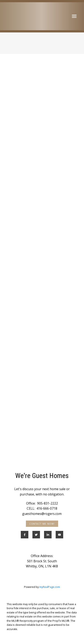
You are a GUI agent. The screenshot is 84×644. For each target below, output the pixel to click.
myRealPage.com (50, 587)
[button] (42, 524)
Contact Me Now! (42, 524)
